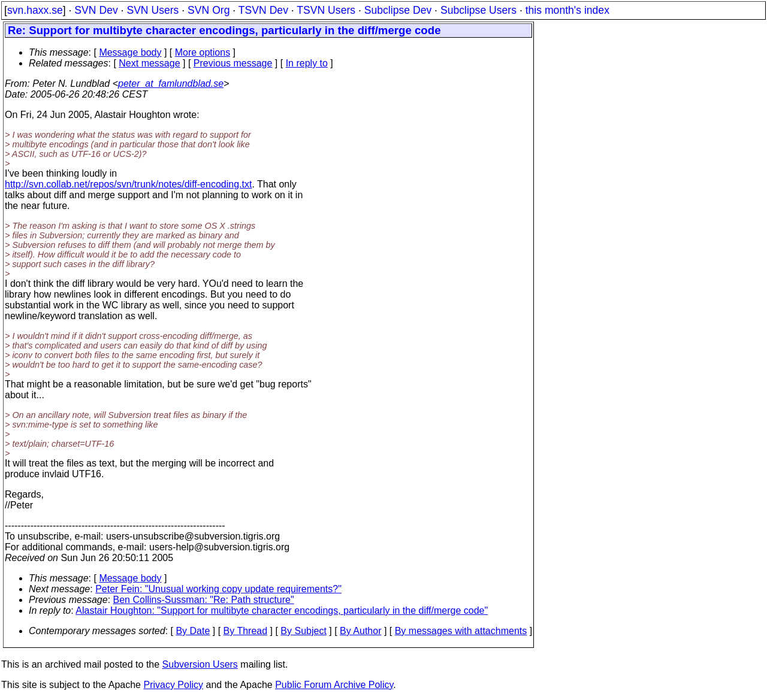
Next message (149, 63)
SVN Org (209, 10)
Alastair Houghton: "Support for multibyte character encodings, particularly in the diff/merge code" (282, 610)
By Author (360, 631)
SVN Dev (96, 10)
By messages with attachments (461, 631)
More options (203, 52)
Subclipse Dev (398, 10)
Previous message (233, 63)
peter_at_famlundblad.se (171, 84)
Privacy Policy (173, 685)
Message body (130, 52)
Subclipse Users (478, 10)
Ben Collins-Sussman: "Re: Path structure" (204, 600)
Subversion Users (200, 664)
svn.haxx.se (35, 10)
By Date (193, 631)
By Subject (303, 631)
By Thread (246, 631)
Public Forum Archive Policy (334, 685)
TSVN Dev (263, 10)
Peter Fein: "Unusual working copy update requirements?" (218, 589)
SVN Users (153, 10)
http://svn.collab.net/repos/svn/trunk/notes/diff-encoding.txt (128, 184)
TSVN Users (326, 10)
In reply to (307, 63)
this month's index (567, 10)
